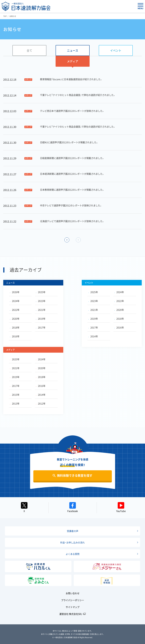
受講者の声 (73, 531)
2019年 (41, 319)
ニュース (73, 50)
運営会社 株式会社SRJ (71, 614)
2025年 (41, 292)
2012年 (41, 403)
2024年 (15, 301)
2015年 (15, 395)
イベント (116, 50)
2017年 (41, 327)
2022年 (15, 310)
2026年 (15, 292)
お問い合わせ (73, 593)
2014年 (93, 336)
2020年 (15, 319)
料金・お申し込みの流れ (72, 542)
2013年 (15, 403)
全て (29, 50)
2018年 (15, 327)
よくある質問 (73, 554)
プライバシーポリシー (73, 600)
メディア (73, 61)
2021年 (41, 310)
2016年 (15, 336)
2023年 (41, 301)
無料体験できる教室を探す (75, 475)
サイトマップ (73, 607)
